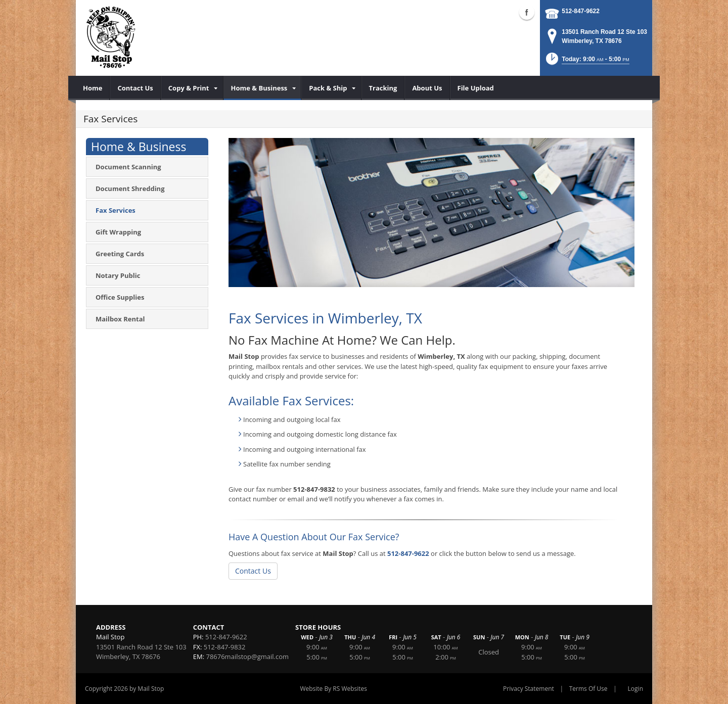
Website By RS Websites (333, 689)
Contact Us (253, 571)
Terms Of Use (588, 689)
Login (635, 689)
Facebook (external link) (527, 12)
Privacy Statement (529, 689)
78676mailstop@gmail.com (247, 656)
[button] (587, 62)
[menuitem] (93, 88)
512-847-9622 (581, 11)
